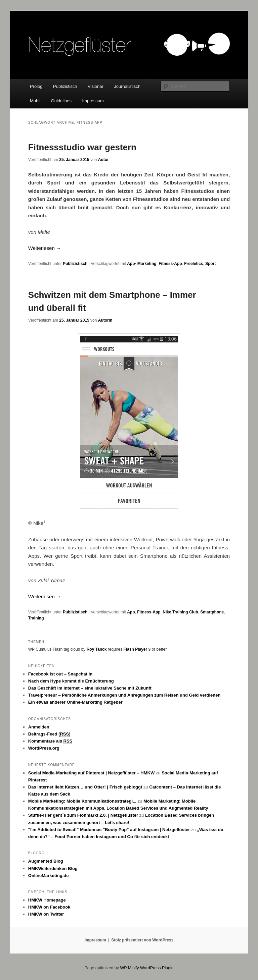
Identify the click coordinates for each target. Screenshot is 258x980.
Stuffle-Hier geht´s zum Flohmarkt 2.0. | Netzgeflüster (83, 815)
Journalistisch (127, 86)
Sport (210, 264)
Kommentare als (50, 741)
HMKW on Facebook (49, 907)
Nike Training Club (180, 612)
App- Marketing (142, 264)
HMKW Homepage (47, 900)
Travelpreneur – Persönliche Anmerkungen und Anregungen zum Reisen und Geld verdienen (124, 695)
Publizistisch (65, 86)
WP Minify (129, 968)
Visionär (96, 86)
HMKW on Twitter (46, 914)
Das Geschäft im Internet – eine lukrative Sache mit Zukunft (90, 688)
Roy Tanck (97, 649)
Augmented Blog (46, 861)
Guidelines (61, 101)
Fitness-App (170, 264)
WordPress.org (44, 748)
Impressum (93, 101)
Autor (103, 160)
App (131, 612)
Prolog (36, 86)
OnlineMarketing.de (49, 876)
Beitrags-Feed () (49, 734)
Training (36, 618)
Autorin (105, 320)
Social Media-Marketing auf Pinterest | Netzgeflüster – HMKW (91, 773)
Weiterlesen (45, 248)
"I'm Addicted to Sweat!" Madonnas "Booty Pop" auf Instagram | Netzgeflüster (109, 830)
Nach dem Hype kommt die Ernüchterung (71, 681)
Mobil (35, 101)
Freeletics (193, 264)
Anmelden (39, 727)
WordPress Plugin (157, 968)
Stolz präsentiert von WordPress (142, 940)
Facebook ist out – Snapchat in (60, 674)
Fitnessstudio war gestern (82, 147)
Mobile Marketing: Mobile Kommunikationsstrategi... (82, 801)
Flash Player (135, 649)
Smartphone (212, 612)
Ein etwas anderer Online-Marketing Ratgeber (75, 702)
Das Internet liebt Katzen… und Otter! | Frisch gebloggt (85, 787)
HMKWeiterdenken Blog (53, 868)
